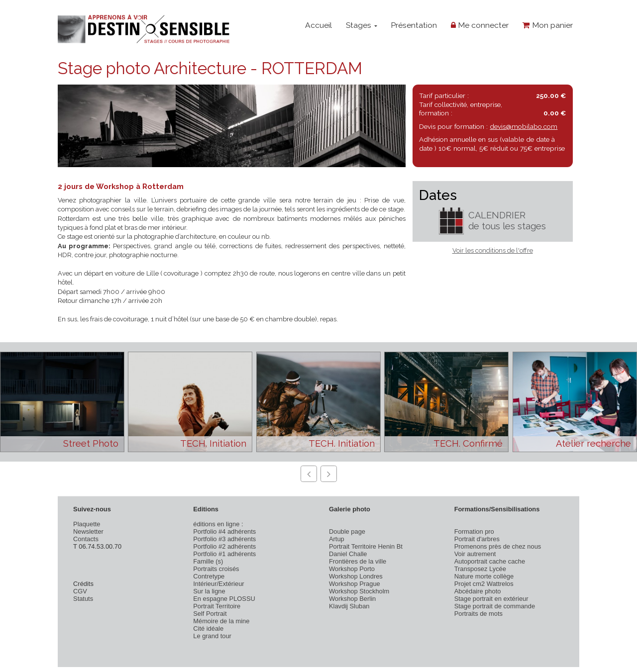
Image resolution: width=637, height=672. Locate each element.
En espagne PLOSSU (224, 599)
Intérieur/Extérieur (218, 584)
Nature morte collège (484, 576)
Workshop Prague (355, 584)
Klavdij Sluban (349, 606)
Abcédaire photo (478, 591)
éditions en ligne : (218, 524)
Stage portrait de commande (495, 606)
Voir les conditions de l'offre (493, 250)
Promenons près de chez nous (498, 546)
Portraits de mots (478, 614)
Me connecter (480, 25)
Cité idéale (208, 628)
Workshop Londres (356, 576)
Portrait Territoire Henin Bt (366, 546)
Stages (362, 25)
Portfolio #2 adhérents (224, 546)
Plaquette (87, 524)
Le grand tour (212, 636)
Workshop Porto (352, 569)
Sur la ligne (209, 591)
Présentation (414, 25)
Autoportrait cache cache (490, 561)
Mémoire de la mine (221, 621)
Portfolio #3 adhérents (224, 539)
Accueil (318, 25)
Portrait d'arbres (477, 539)
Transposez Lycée (480, 569)
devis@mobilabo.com (524, 126)
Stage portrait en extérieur (491, 599)
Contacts (86, 539)
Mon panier (548, 25)
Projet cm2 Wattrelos (484, 584)
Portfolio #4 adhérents (224, 531)
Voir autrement (475, 554)
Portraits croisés (216, 569)
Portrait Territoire (217, 606)
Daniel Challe (348, 554)
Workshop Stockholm (359, 591)
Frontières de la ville (358, 561)
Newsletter (88, 531)
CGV (80, 591)
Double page (347, 531)
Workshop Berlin (352, 599)
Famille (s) (208, 561)
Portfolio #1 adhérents (224, 554)
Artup (337, 539)
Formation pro (474, 531)
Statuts (83, 599)
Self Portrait (210, 614)
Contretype (209, 576)
